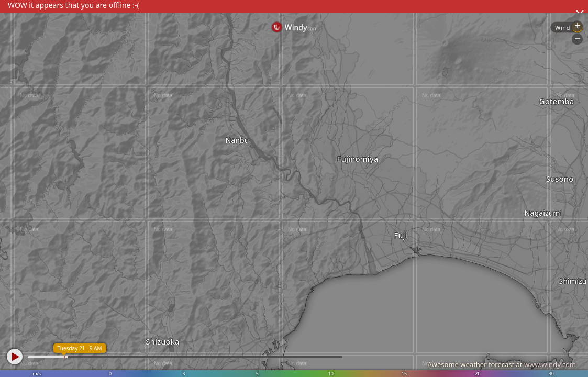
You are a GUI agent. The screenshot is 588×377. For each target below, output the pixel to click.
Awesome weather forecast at (502, 364)
